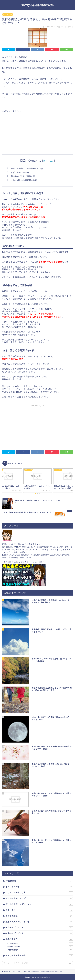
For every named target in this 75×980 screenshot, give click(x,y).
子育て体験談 (39, 916)
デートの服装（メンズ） (39, 899)
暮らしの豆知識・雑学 (39, 956)
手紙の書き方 (39, 939)
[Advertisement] (23, 130)
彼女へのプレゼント (39, 928)
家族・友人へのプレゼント (39, 922)
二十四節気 (41, 944)
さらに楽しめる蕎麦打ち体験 (24, 180)
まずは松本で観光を (20, 172)
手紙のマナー (41, 947)
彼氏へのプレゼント (39, 933)
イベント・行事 (8, 15)
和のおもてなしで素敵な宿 (23, 176)
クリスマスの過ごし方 (39, 893)
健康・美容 (39, 910)
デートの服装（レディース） (39, 904)
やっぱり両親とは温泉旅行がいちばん (28, 168)
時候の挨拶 (41, 950)
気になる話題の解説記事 (37, 5)
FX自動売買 (39, 881)
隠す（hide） (49, 161)
